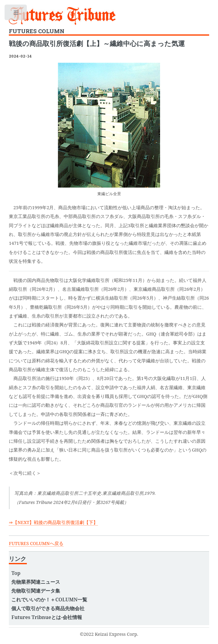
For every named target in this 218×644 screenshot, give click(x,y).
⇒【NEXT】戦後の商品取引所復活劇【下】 (53, 522)
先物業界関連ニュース (36, 582)
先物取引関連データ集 (36, 591)
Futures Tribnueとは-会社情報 (46, 617)
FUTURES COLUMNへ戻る (36, 543)
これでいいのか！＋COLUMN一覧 (49, 600)
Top (16, 573)
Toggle (16, 14)
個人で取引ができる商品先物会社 (48, 608)
